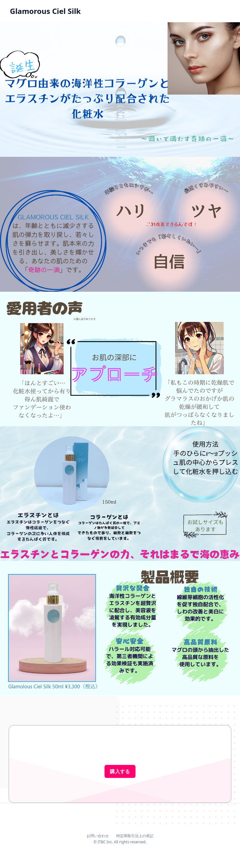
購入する (120, 771)
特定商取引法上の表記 (135, 836)
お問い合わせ (98, 836)
